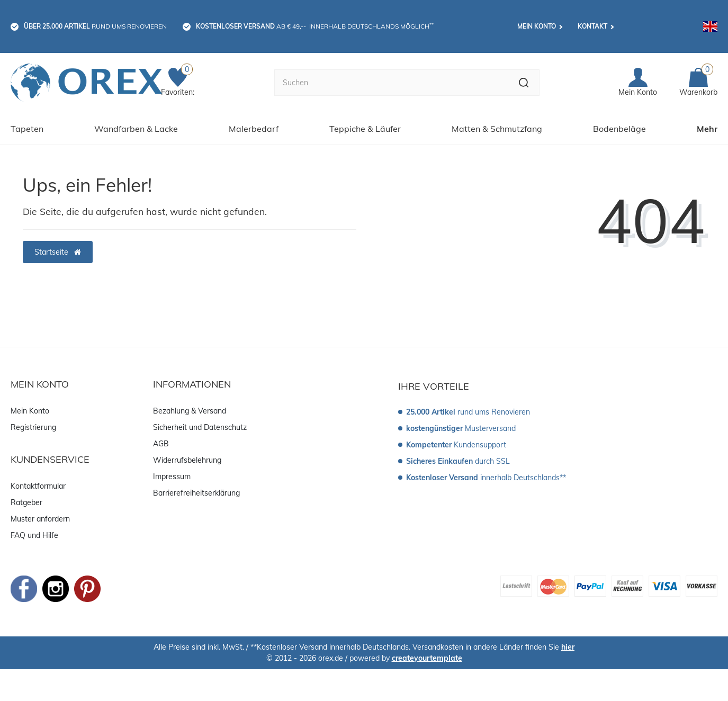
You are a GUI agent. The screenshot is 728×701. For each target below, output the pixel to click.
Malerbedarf (254, 129)
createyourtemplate (427, 658)
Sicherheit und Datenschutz (200, 427)
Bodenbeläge (619, 129)
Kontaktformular (38, 486)
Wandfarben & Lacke (136, 129)
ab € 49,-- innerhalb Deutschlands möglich (315, 26)
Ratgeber (26, 502)
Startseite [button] (58, 252)
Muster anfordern (40, 519)
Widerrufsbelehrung (187, 460)
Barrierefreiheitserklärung (196, 493)
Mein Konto (537, 26)
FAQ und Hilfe (34, 535)
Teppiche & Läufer (365, 129)
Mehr (707, 129)
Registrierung (33, 427)
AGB (161, 444)
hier (568, 647)
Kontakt (592, 26)
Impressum (172, 477)
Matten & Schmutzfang (497, 129)
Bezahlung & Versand (190, 411)
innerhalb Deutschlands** (486, 478)
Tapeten (27, 129)
